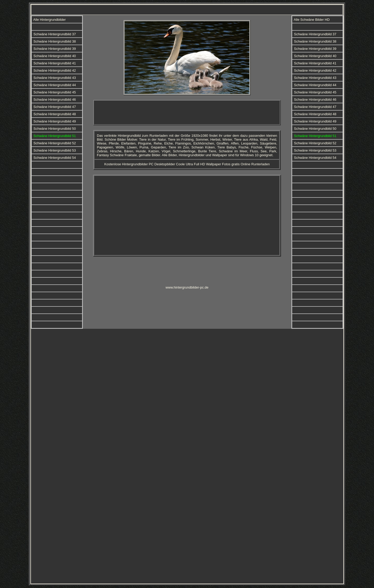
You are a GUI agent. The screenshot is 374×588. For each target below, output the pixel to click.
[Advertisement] (187, 113)
